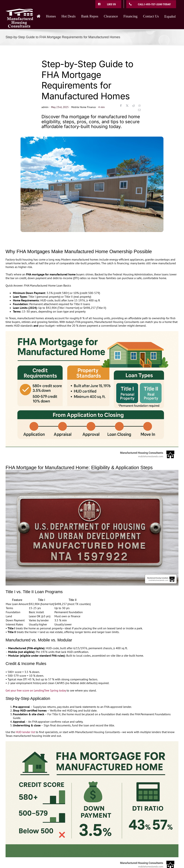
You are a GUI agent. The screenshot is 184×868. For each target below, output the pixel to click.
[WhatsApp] (140, 106)
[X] (127, 106)
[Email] (139, 110)
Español (170, 16)
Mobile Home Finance (83, 107)
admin (45, 107)
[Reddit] (133, 106)
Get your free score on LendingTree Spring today (36, 690)
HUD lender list (25, 732)
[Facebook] (121, 106)
